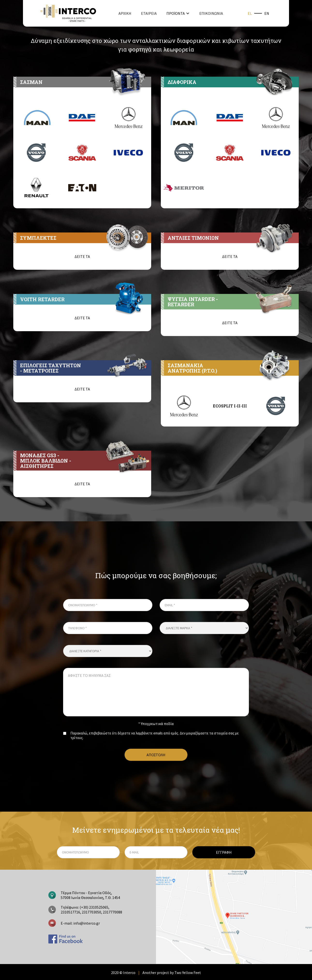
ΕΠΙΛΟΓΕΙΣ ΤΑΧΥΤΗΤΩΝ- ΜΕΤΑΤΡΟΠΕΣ (51, 368)
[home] (68, 13)
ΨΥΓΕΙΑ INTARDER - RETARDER (193, 302)
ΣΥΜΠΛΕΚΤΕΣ (38, 238)
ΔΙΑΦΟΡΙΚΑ (182, 82)
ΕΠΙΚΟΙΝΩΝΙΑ (211, 13)
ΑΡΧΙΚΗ (125, 13)
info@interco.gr (86, 923)
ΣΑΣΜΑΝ (31, 82)
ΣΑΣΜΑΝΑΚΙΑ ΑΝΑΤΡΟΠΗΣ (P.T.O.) (192, 368)
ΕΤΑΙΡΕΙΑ (149, 13)
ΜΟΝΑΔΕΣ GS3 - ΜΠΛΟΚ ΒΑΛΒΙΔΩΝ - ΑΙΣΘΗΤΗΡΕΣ (46, 461)
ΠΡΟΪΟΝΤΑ (176, 13)
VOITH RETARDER (42, 299)
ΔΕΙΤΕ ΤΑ (82, 256)
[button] (178, 13)
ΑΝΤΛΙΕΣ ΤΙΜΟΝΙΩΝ (193, 238)
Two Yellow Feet (188, 973)
